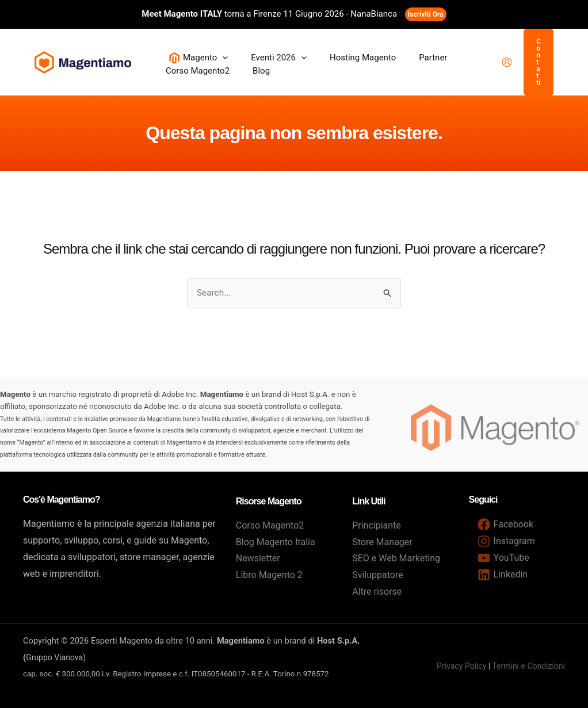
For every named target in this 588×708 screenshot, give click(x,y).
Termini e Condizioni (528, 666)
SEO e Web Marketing (396, 558)
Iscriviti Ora (426, 14)
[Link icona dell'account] (507, 62)
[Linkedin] (503, 575)
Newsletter (258, 558)
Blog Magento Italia (276, 542)
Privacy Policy (461, 666)
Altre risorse (377, 592)
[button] (219, 58)
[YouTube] (503, 558)
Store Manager (382, 542)
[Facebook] (505, 525)
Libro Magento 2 (269, 575)
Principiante (377, 525)
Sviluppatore (377, 575)
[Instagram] (506, 541)
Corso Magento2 (270, 525)
